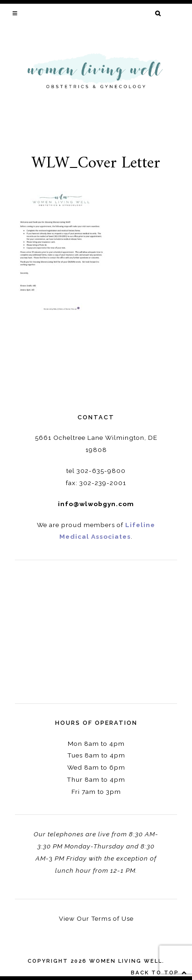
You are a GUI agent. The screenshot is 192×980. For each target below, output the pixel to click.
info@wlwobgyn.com (96, 504)
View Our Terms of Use (96, 918)
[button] (16, 13)
